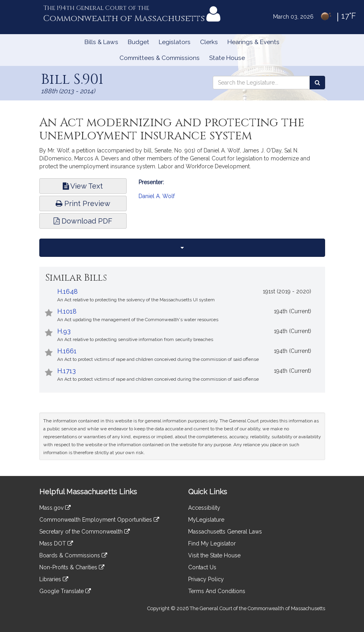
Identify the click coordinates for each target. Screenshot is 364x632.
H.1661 (67, 351)
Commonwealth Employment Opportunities (99, 520)
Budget (139, 42)
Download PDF (83, 221)
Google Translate (65, 591)
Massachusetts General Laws (225, 532)
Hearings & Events (253, 42)
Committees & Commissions (160, 58)
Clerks (209, 42)
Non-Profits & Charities (72, 567)
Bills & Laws (101, 42)
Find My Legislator (212, 543)
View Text (83, 186)
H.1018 (67, 311)
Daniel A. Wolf (157, 196)
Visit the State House (214, 555)
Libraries (54, 579)
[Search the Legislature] (317, 83)
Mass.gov (55, 508)
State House (227, 58)
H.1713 (66, 371)
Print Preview (83, 203)
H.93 (64, 331)
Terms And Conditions (217, 591)
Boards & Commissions (73, 555)
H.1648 (67, 292)
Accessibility (204, 508)
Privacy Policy (206, 579)
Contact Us (202, 567)
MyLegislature (206, 520)
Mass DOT (56, 543)
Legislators (175, 42)
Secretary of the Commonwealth (85, 532)
